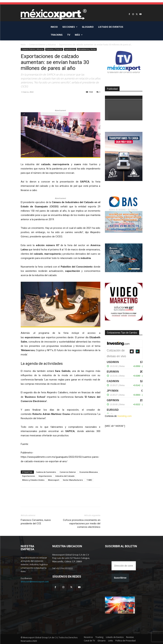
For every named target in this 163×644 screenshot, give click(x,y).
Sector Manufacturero (73, 480)
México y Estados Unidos (33, 480)
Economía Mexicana (89, 472)
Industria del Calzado (65, 476)
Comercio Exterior (68, 472)
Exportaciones (29, 476)
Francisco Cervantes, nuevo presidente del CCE (36, 522)
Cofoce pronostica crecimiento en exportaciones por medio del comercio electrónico (82, 524)
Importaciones (45, 476)
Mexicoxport (54, 480)
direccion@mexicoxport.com (35, 582)
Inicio (23, 45)
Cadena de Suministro (46, 472)
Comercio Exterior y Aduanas (42, 45)
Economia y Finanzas (54, 49)
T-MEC (89, 480)
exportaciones (70, 49)
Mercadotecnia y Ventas (87, 49)
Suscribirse (120, 578)
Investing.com (125, 416)
